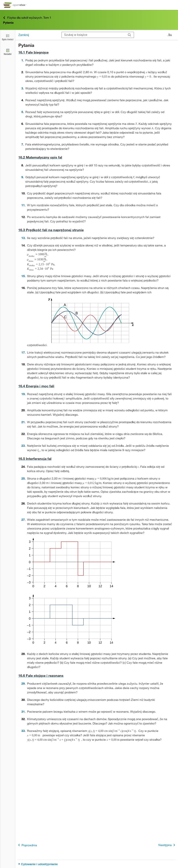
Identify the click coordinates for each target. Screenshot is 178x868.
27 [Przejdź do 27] (23, 519)
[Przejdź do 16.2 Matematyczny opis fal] (97, 157)
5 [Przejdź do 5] (22, 112)
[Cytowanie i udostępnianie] (97, 864)
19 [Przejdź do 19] (23, 394)
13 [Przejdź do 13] (23, 238)
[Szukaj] (129, 35)
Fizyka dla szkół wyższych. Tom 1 (27, 18)
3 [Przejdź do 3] (22, 88)
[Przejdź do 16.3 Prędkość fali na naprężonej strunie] (97, 230)
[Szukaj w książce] (93, 35)
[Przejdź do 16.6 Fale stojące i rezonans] (97, 676)
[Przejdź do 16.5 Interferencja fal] (97, 459)
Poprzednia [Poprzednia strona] (27, 845)
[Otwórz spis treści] (8, 37)
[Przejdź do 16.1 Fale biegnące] (97, 52)
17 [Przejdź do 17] (23, 352)
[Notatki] (8, 52)
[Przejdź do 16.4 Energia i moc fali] (97, 386)
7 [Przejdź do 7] (22, 144)
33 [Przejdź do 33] (23, 731)
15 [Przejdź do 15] (23, 276)
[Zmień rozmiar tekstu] (170, 35)
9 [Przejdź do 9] (22, 177)
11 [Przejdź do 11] (23, 205)
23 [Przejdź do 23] (23, 446)
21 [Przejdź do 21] (23, 422)
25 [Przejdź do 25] (23, 478)
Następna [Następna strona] (167, 845)
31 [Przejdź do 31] (23, 711)
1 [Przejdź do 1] (22, 60)
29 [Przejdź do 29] (23, 683)
